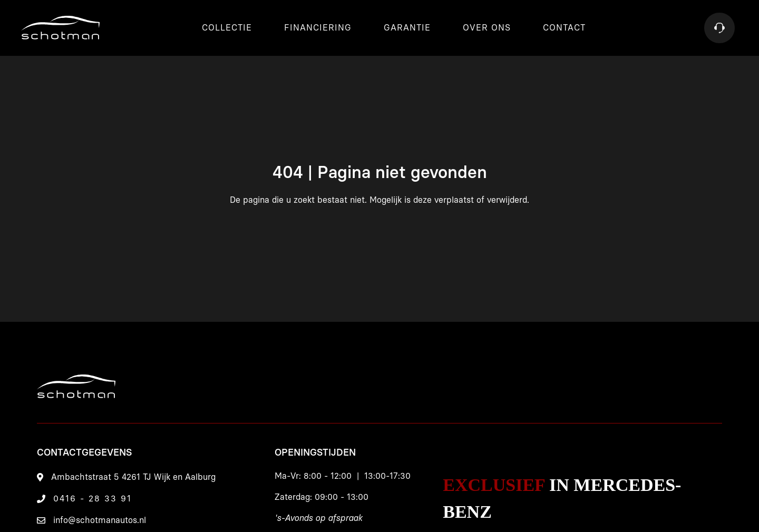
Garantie (407, 28)
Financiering (318, 28)
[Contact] (719, 28)
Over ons (487, 28)
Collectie (227, 28)
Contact (564, 28)
